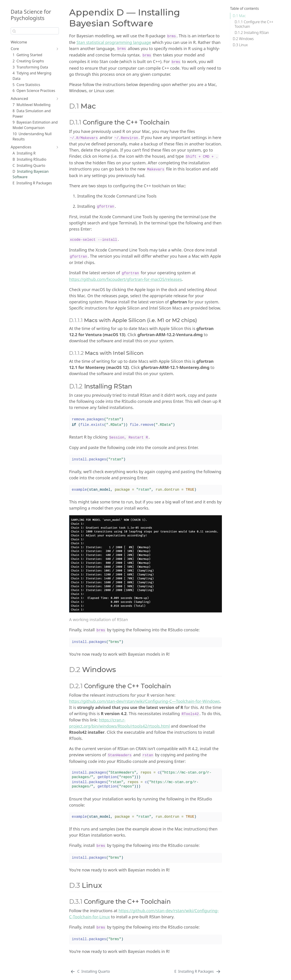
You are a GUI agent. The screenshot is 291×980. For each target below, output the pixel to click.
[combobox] (35, 31)
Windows (243, 39)
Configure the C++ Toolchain (254, 24)
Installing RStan (252, 33)
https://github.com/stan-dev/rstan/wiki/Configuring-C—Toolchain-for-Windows (144, 701)
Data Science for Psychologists (31, 15)
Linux (240, 45)
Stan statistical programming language (114, 42)
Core (15, 49)
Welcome (19, 42)
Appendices (21, 147)
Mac (239, 16)
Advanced (19, 98)
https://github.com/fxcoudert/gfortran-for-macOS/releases (125, 279)
